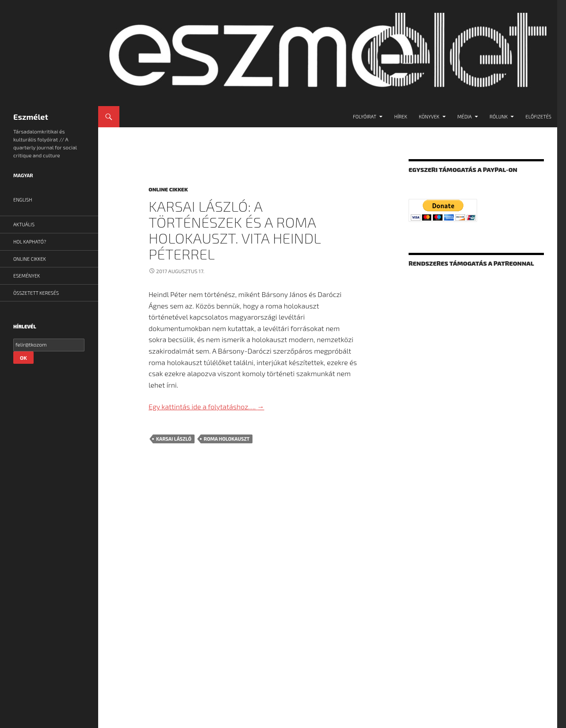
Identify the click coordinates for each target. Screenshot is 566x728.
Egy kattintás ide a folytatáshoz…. (207, 406)
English (23, 200)
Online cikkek (168, 189)
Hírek (400, 116)
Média (465, 116)
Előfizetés (539, 116)
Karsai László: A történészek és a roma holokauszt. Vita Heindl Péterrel (235, 230)
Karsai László (174, 439)
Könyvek (429, 116)
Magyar (23, 175)
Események (27, 276)
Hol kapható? (30, 242)
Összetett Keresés (36, 293)
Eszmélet (31, 117)
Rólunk (499, 116)
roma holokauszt (227, 439)
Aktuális (24, 224)
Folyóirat (365, 116)
